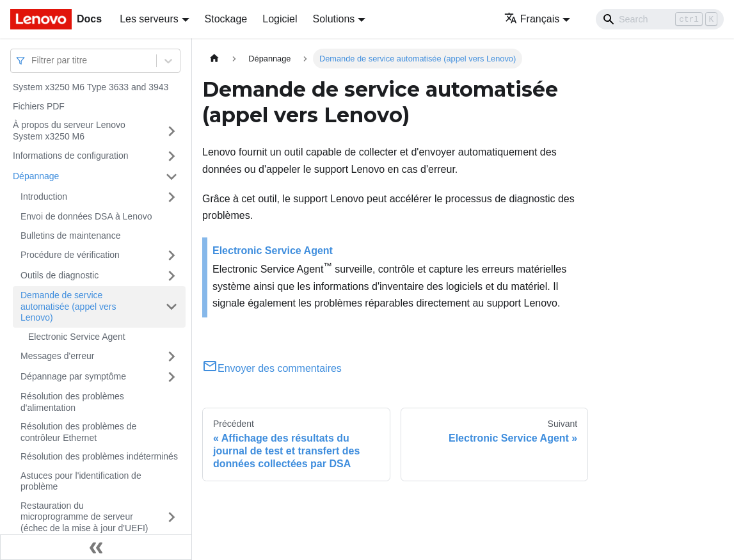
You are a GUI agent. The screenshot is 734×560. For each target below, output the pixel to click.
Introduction (44, 196)
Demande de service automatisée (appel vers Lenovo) (68, 306)
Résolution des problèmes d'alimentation (72, 402)
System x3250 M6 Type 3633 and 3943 (91, 87)
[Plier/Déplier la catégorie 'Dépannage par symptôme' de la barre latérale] (172, 377)
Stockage (226, 19)
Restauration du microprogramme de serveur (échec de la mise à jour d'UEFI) (84, 517)
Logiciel (280, 19)
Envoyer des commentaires (272, 368)
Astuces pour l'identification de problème (81, 481)
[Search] (660, 19)
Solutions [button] (334, 19)
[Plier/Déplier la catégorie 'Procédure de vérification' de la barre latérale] (172, 255)
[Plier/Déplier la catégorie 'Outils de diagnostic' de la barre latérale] (172, 276)
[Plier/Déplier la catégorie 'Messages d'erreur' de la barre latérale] (172, 356)
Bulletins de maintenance (70, 236)
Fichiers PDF (39, 106)
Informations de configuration (71, 156)
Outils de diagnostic (60, 275)
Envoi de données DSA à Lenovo (86, 216)
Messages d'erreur (58, 356)
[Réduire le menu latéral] (96, 547)
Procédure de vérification (70, 255)
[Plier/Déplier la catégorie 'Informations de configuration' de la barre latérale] (172, 156)
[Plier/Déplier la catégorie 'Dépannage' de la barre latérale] (172, 177)
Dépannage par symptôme (73, 376)
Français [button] (532, 19)
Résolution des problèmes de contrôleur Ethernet (78, 432)
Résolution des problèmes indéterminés (99, 456)
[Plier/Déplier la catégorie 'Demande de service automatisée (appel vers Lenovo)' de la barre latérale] (172, 307)
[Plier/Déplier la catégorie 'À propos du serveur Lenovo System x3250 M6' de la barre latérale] (172, 131)
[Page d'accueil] (214, 59)
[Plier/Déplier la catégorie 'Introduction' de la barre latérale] (172, 197)
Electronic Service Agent (77, 337)
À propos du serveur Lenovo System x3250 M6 (69, 131)
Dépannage (36, 176)
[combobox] (33, 60)
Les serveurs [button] (149, 19)
